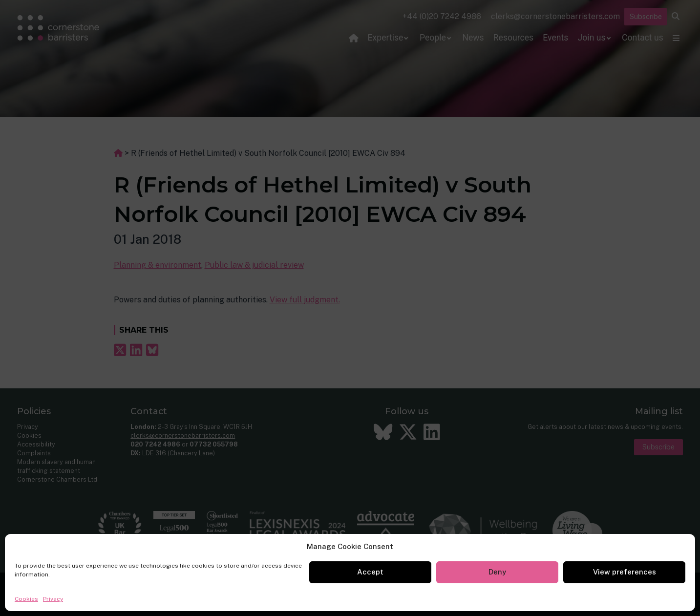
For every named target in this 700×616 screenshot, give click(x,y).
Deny (497, 572)
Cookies (26, 599)
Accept (370, 572)
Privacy (53, 599)
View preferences (625, 572)
